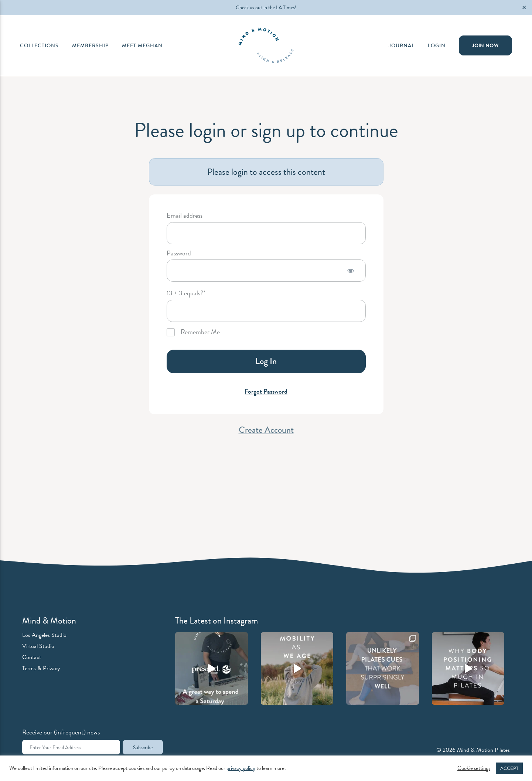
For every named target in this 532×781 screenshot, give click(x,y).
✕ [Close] (524, 8)
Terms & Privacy (41, 668)
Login (437, 45)
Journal (402, 45)
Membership (90, 45)
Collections (39, 45)
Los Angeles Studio (44, 635)
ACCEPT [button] (509, 768)
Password (179, 254)
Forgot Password (266, 391)
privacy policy (241, 768)
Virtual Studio (38, 646)
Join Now (485, 45)
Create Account (266, 430)
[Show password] (351, 271)
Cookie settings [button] (474, 768)
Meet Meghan (142, 45)
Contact (32, 657)
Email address (185, 216)
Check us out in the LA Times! (266, 7)
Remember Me (193, 332)
